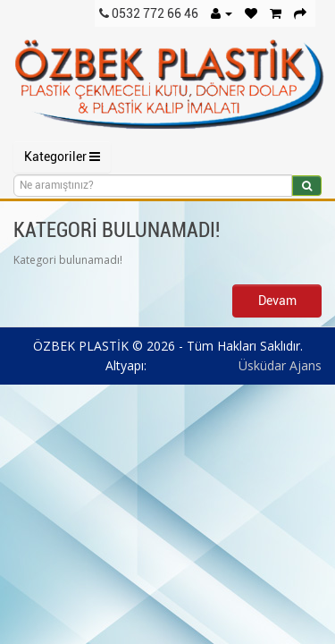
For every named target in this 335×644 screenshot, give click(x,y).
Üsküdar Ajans (280, 365)
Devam (277, 301)
